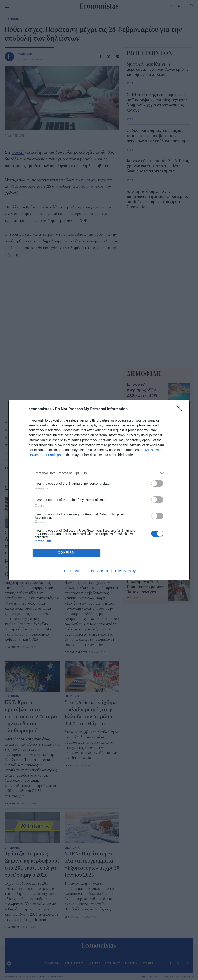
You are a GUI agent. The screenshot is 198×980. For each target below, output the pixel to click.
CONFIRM (67, 553)
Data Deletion (72, 571)
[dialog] (99, 490)
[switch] (157, 483)
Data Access (99, 571)
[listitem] (99, 473)
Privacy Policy (125, 571)
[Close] (180, 409)
